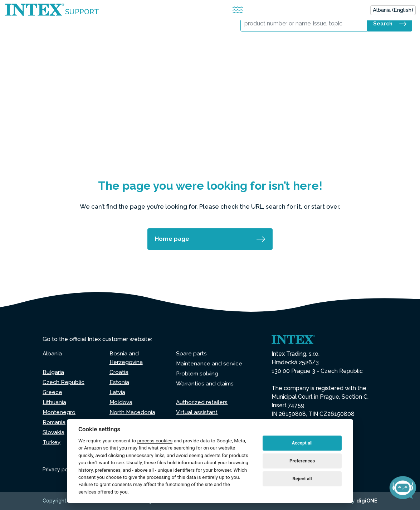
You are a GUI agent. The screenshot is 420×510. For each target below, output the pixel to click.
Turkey (52, 442)
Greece (53, 392)
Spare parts (191, 353)
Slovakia (54, 432)
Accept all (302, 443)
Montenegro (59, 412)
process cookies (155, 441)
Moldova (121, 402)
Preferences (302, 461)
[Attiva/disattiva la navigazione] (238, 10)
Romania (54, 422)
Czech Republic (64, 382)
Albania (52, 353)
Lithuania (55, 402)
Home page (172, 239)
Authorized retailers (202, 402)
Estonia (119, 382)
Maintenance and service (209, 363)
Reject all (302, 479)
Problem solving (198, 373)
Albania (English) (393, 10)
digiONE (367, 501)
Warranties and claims (205, 383)
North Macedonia (133, 412)
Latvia (118, 392)
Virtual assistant (197, 412)
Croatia (119, 372)
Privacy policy (60, 470)
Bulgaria (53, 372)
